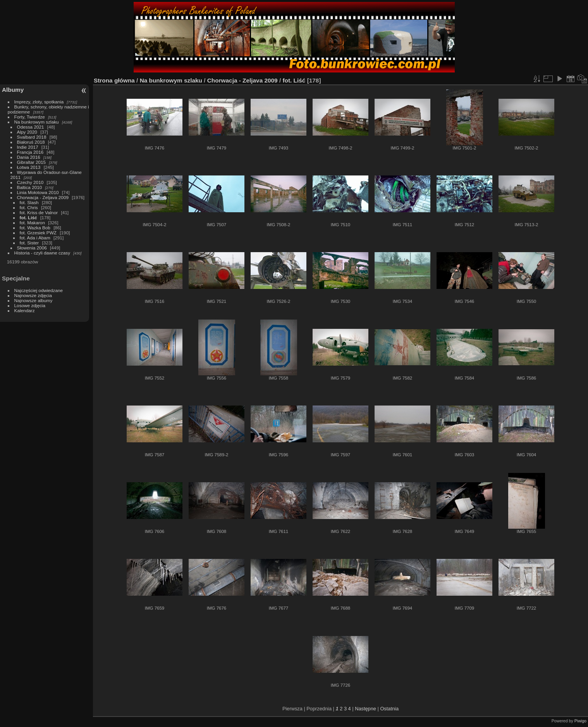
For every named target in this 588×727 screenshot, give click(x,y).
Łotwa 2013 (29, 167)
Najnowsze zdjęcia (33, 295)
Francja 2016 (30, 152)
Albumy (13, 90)
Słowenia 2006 (32, 248)
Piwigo (580, 721)
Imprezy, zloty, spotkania (39, 102)
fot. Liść (28, 217)
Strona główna (114, 80)
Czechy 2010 (30, 182)
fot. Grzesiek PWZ (38, 233)
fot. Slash (29, 202)
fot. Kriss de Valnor (39, 212)
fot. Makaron (32, 223)
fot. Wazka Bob (35, 228)
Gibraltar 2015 (32, 162)
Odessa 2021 (31, 127)
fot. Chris (29, 207)
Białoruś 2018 (31, 142)
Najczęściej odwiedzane (39, 290)
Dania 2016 (29, 157)
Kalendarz (25, 310)
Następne (365, 709)
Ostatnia (389, 709)
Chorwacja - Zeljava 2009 (43, 197)
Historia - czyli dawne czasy (42, 253)
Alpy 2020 (27, 132)
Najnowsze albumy (34, 300)
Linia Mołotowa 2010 (38, 192)
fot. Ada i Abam (35, 238)
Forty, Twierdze (30, 117)
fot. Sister (29, 243)
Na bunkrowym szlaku (37, 122)
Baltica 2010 (30, 187)
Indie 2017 (28, 147)
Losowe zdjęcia (30, 305)
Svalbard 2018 (32, 137)
